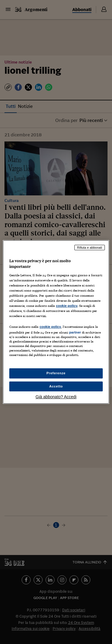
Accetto (56, 386)
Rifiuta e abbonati (90, 248)
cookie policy (67, 306)
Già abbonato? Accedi (56, 397)
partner (75, 332)
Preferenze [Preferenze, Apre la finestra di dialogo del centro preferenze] (56, 373)
